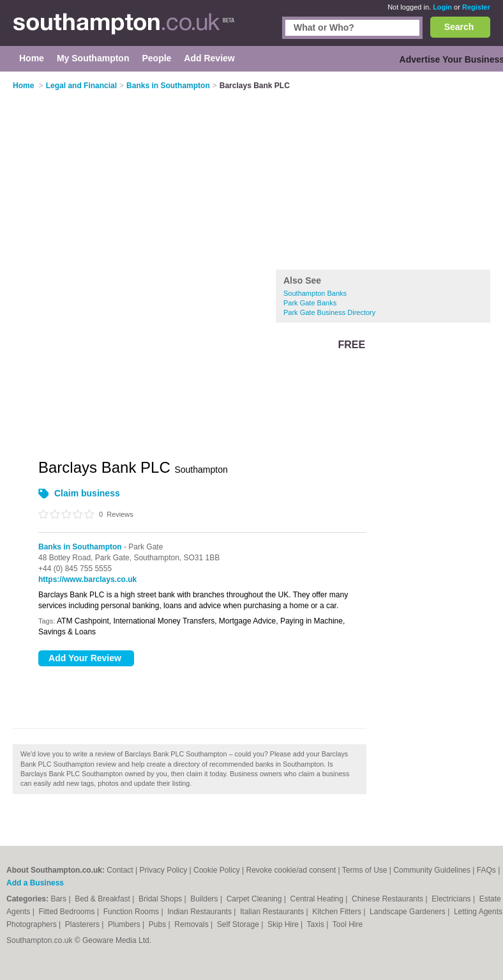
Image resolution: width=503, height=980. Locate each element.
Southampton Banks (315, 293)
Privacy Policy (163, 870)
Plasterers (83, 924)
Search (459, 27)
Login (442, 7)
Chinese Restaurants (388, 899)
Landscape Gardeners (409, 912)
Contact (120, 870)
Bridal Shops (161, 899)
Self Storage (239, 924)
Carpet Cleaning (255, 899)
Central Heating (318, 899)
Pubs (159, 924)
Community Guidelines (432, 870)
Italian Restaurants (273, 912)
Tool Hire (348, 924)
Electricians (452, 899)
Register (476, 7)
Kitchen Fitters (338, 912)
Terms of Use (365, 870)
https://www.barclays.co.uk (87, 579)
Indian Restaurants (200, 912)
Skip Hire (284, 924)
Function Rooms (132, 912)
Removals (192, 924)
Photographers (33, 924)
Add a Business (35, 883)
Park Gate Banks (310, 303)
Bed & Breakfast (103, 899)
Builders (205, 899)
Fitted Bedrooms (68, 912)
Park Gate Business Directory (329, 312)
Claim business (87, 493)
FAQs (486, 870)
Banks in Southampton (80, 547)
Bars (59, 899)
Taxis (317, 924)
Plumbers (125, 924)
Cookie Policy (217, 870)
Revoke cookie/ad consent (291, 870)
